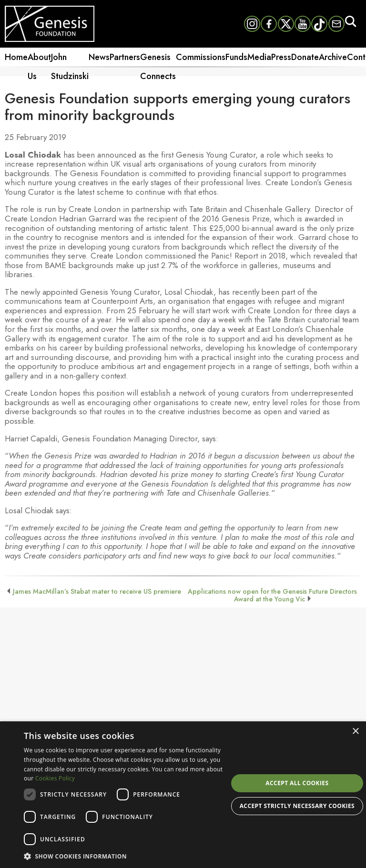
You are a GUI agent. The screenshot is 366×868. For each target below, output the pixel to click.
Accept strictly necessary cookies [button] (297, 806)
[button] (126, 856)
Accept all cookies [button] (297, 783)
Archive (333, 57)
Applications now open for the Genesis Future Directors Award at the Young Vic (272, 595)
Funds (236, 57)
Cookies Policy (55, 778)
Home (16, 57)
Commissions (201, 57)
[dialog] (183, 795)
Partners (125, 57)
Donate (305, 57)
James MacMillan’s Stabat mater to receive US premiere (97, 591)
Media (259, 57)
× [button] (355, 732)
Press (281, 57)
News (99, 57)
